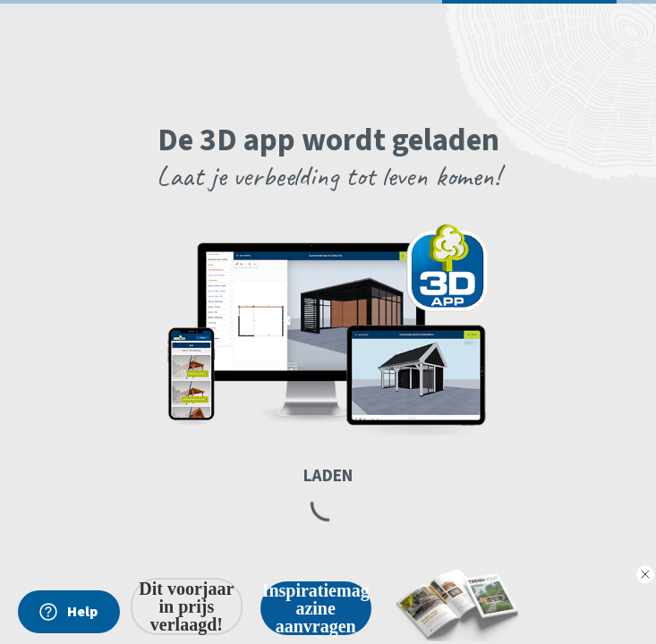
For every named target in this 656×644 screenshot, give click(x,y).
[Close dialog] (645, 574)
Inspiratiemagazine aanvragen (316, 608)
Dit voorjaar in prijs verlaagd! (186, 606)
